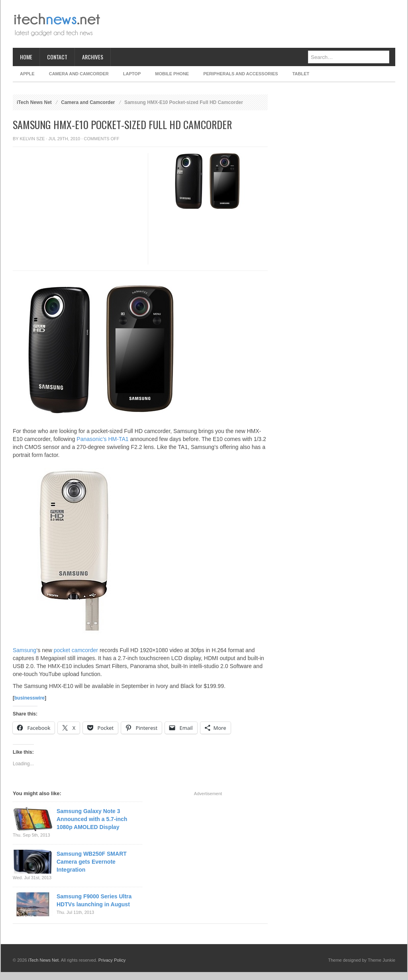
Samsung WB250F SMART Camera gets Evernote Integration (92, 862)
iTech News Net (34, 102)
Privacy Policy (112, 960)
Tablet (301, 74)
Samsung (25, 650)
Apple (27, 74)
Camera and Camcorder (79, 74)
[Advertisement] (250, 24)
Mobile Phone (172, 74)
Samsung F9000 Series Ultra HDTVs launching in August (94, 900)
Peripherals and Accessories (240, 74)
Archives (93, 57)
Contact (57, 57)
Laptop (132, 74)
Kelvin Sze (32, 139)
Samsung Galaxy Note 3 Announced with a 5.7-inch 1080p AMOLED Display (92, 819)
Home (26, 57)
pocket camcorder (76, 650)
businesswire (29, 698)
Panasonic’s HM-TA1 (102, 439)
